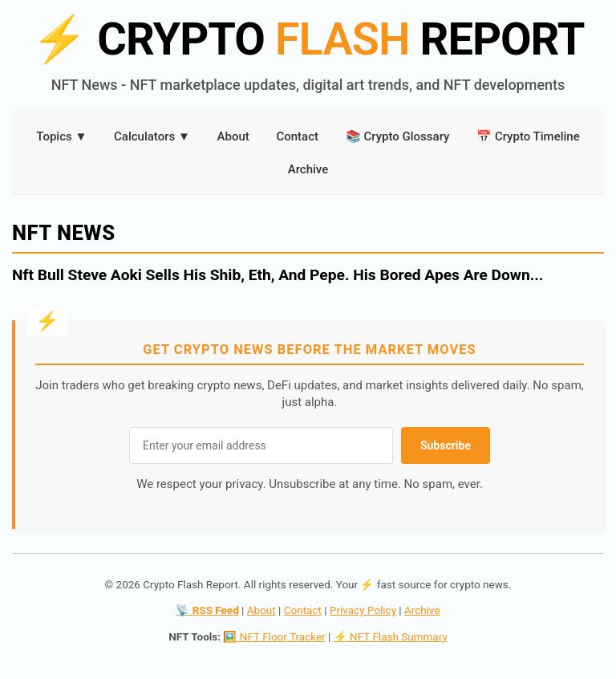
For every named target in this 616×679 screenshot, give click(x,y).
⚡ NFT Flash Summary (391, 636)
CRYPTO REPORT (308, 39)
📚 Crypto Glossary (398, 136)
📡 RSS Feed (207, 610)
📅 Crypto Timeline (528, 136)
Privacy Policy (363, 610)
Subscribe (446, 445)
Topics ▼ (61, 136)
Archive (308, 169)
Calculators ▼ (152, 136)
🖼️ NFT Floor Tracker (274, 636)
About (233, 136)
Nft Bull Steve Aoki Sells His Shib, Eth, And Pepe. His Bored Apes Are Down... (278, 275)
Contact (297, 136)
